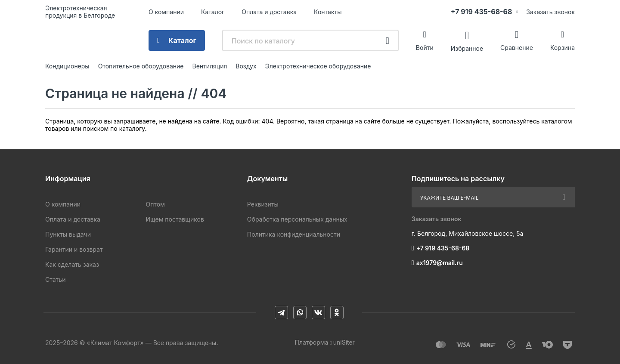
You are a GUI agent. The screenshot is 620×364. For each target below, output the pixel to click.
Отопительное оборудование (141, 66)
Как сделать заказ (72, 264)
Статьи (55, 279)
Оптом (155, 204)
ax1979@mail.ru (440, 263)
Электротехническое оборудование (318, 66)
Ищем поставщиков (175, 219)
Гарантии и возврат (74, 249)
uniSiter (344, 342)
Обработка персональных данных (297, 219)
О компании (166, 12)
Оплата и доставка (269, 12)
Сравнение (517, 48)
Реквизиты (263, 204)
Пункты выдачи (68, 234)
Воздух (246, 66)
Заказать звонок (550, 12)
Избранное (467, 48)
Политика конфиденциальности (294, 234)
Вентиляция (209, 66)
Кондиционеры (67, 66)
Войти (425, 48)
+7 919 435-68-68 (482, 12)
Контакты (328, 12)
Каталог (213, 12)
